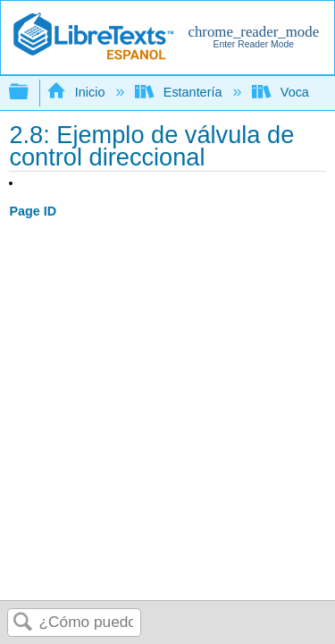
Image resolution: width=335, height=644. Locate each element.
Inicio (77, 92)
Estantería (180, 92)
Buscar (23, 623)
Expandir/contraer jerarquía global (30, 93)
